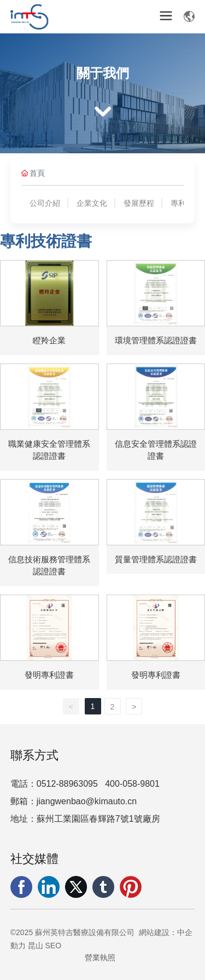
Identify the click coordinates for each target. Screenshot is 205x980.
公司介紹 (45, 203)
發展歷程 (139, 203)
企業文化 (92, 203)
